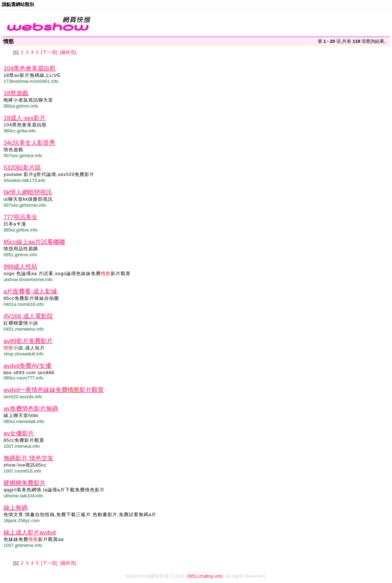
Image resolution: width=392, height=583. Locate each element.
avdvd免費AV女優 (27, 366)
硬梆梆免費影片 (25, 483)
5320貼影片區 (22, 168)
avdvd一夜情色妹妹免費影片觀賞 (54, 390)
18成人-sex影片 (25, 118)
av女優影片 (19, 433)
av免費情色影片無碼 (31, 409)
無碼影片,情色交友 (28, 458)
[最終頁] (68, 52)
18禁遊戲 (16, 93)
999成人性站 (21, 267)
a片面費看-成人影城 (30, 291)
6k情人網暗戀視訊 (28, 192)
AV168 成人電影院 (28, 316)
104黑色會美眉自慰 (30, 68)
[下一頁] (49, 52)
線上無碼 (16, 508)
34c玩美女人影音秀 (29, 143)
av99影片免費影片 (28, 341)
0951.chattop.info (205, 576)
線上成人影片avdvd (30, 533)
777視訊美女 (21, 217)
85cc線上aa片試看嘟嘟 (34, 242)
